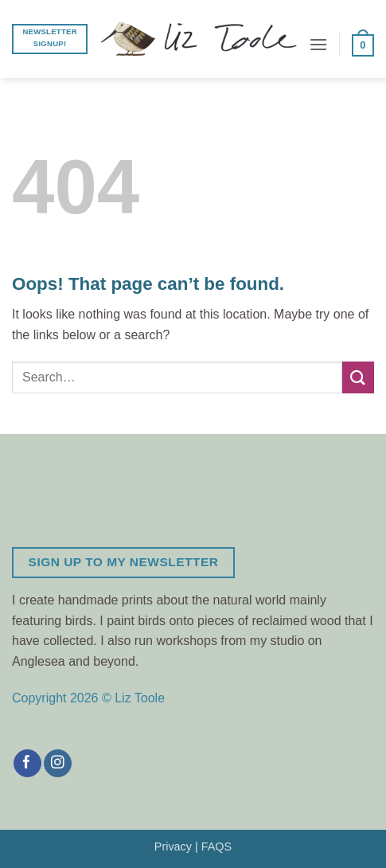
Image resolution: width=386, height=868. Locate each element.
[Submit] (358, 377)
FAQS (216, 846)
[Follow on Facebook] (27, 764)
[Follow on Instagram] (58, 764)
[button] (318, 44)
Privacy (173, 846)
